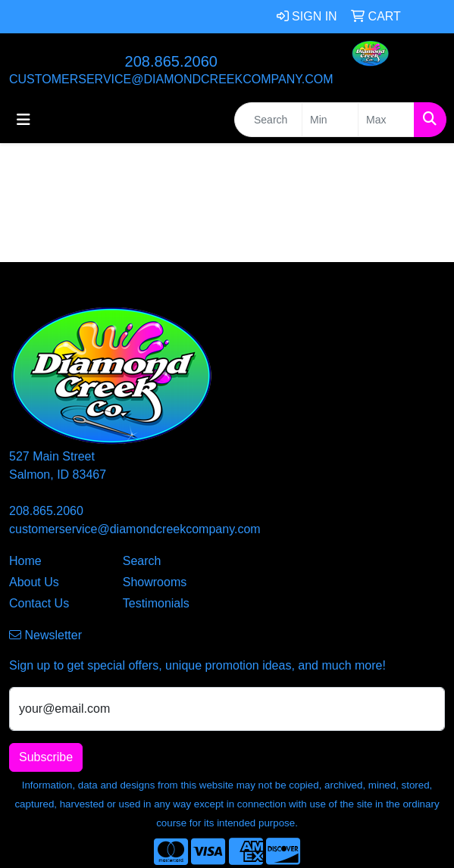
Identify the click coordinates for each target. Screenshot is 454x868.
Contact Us (39, 603)
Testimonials (156, 603)
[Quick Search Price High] (386, 120)
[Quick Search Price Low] (330, 120)
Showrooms (155, 582)
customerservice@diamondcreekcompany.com (171, 79)
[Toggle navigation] (23, 120)
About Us (34, 582)
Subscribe (46, 757)
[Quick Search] (268, 120)
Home (25, 561)
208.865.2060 (171, 61)
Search (142, 561)
